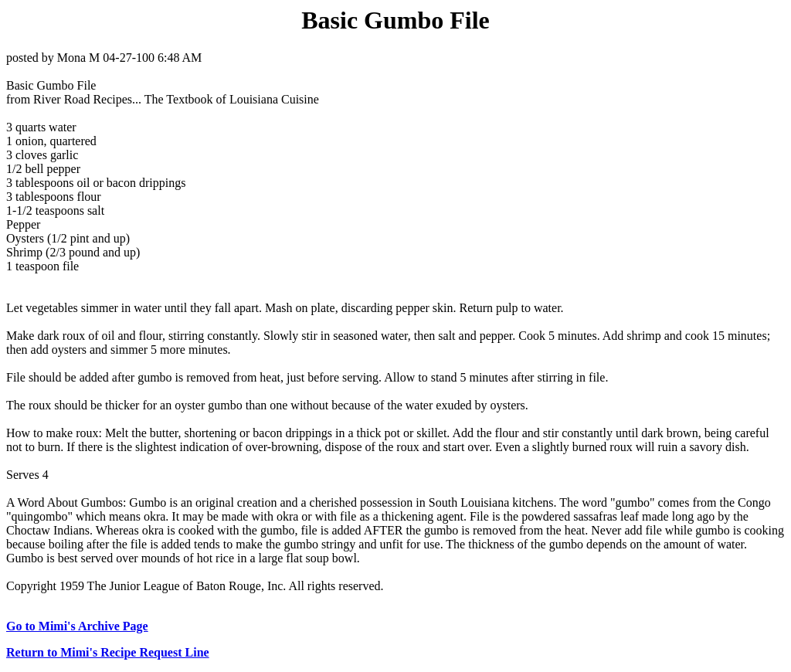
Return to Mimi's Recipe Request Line (108, 652)
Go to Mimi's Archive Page (77, 626)
